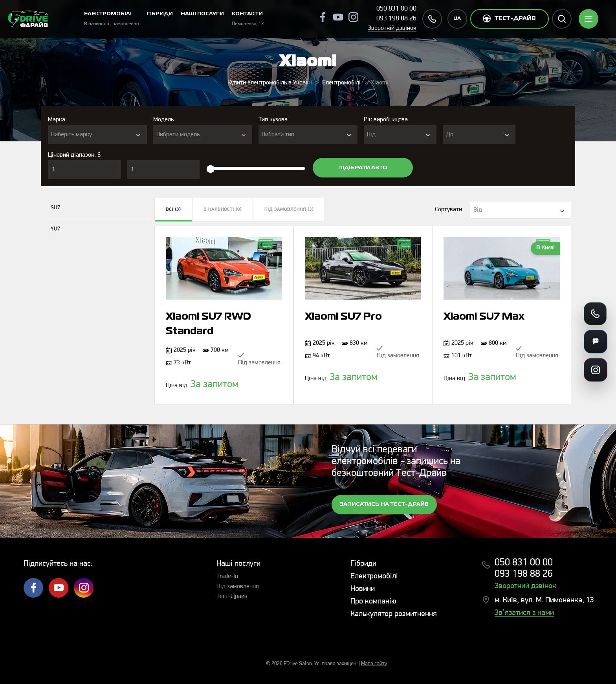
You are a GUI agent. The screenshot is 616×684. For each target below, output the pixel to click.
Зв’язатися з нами (524, 613)
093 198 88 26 (396, 19)
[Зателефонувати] (595, 314)
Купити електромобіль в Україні (270, 83)
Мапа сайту (374, 664)
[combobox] (97, 135)
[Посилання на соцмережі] (596, 370)
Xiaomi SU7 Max (484, 317)
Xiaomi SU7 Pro (343, 317)
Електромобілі (341, 83)
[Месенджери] (596, 342)
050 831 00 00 (396, 9)
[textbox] (97, 135)
